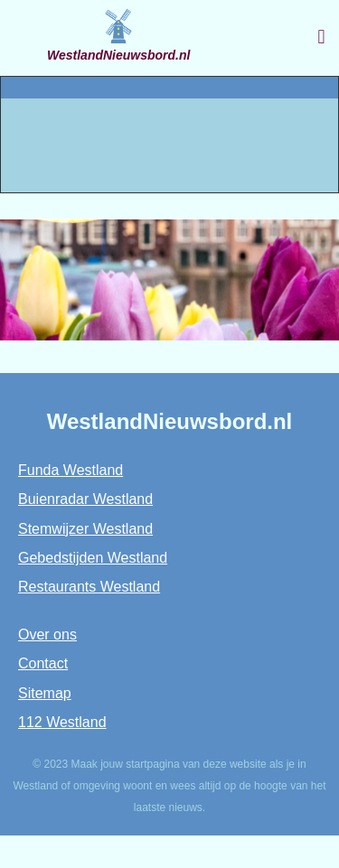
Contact (43, 663)
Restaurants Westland (89, 587)
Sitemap (45, 693)
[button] (321, 37)
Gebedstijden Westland (93, 558)
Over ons (47, 635)
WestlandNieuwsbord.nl (118, 55)
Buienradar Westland (85, 499)
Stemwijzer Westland (85, 529)
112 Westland (62, 722)
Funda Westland (71, 470)
